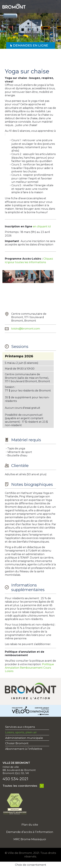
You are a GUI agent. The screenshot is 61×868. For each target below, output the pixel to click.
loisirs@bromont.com (26, 329)
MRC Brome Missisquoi (30, 839)
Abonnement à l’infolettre (24, 749)
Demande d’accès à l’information (30, 832)
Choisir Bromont (17, 743)
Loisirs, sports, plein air (21, 732)
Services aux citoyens (20, 727)
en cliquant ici (42, 226)
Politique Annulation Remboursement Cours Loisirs (29, 668)
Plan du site (30, 825)
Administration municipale (24, 738)
